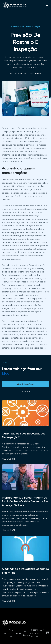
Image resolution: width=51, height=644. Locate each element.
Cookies (18, 633)
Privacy (5, 633)
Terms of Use (11, 633)
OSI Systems (26, 633)
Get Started (25, 391)
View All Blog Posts (25, 384)
